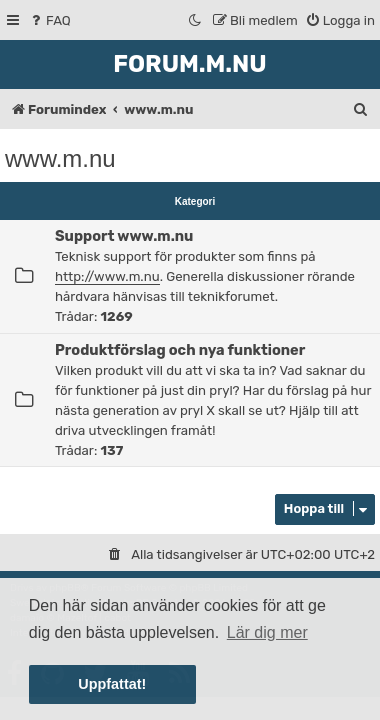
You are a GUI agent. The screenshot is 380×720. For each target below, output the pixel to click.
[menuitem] (49, 20)
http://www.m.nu (107, 276)
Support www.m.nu (124, 236)
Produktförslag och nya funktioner (180, 350)
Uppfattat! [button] (112, 684)
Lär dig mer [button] (267, 632)
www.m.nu (60, 158)
